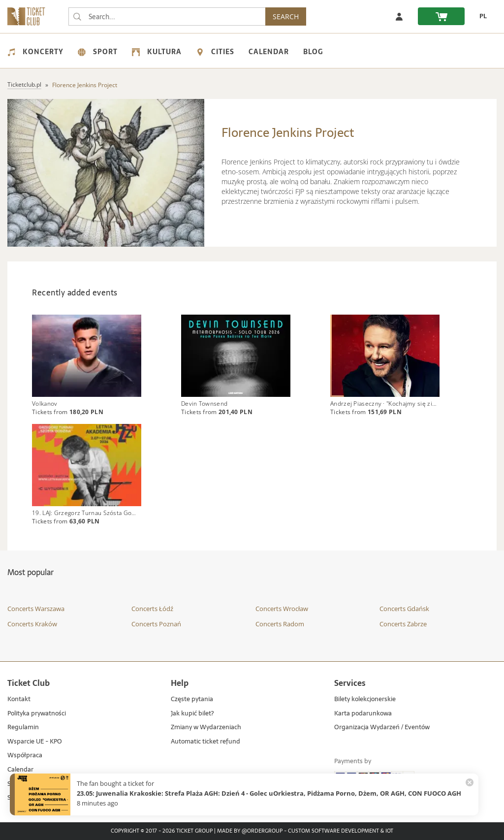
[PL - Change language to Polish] (481, 16)
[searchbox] (167, 16)
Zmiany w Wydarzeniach (206, 727)
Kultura (157, 52)
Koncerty (35, 52)
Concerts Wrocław (282, 609)
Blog (313, 52)
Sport (98, 52)
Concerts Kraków (32, 624)
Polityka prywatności (37, 714)
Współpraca (25, 756)
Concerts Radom (280, 624)
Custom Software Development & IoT (341, 831)
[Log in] (399, 16)
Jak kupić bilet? (192, 714)
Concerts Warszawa (36, 609)
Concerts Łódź (152, 609)
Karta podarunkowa (363, 714)
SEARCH (286, 16)
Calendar (269, 52)
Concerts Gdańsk (404, 609)
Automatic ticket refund (205, 742)
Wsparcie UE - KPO (35, 742)
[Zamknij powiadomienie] (470, 782)
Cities (215, 52)
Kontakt (19, 699)
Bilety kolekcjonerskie (365, 699)
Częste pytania (192, 699)
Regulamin (23, 727)
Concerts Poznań (156, 624)
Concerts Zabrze (403, 624)
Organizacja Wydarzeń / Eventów (382, 727)
